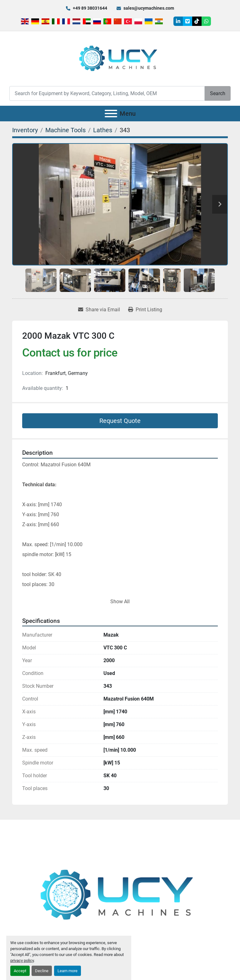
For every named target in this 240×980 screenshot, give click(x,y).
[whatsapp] (206, 21)
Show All (120, 602)
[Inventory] (25, 130)
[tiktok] (197, 21)
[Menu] (111, 114)
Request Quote (120, 421)
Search (218, 93)
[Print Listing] (145, 310)
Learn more (67, 971)
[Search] (107, 93)
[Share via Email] (99, 310)
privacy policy (22, 961)
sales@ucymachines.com (149, 8)
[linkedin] (178, 21)
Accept (20, 971)
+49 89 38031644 (90, 8)
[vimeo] (187, 21)
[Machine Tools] (65, 130)
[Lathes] (103, 130)
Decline (42, 971)
